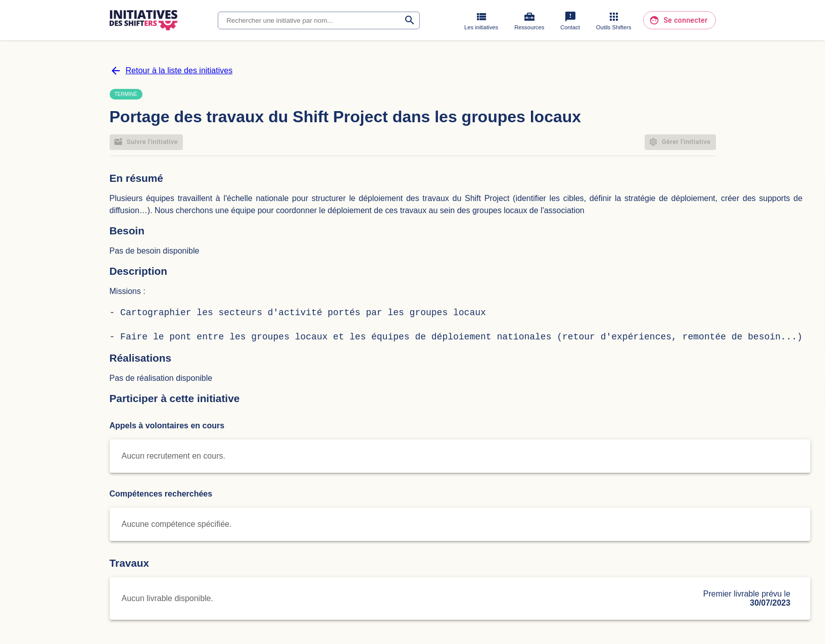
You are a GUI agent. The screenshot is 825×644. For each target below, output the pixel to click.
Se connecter (679, 20)
